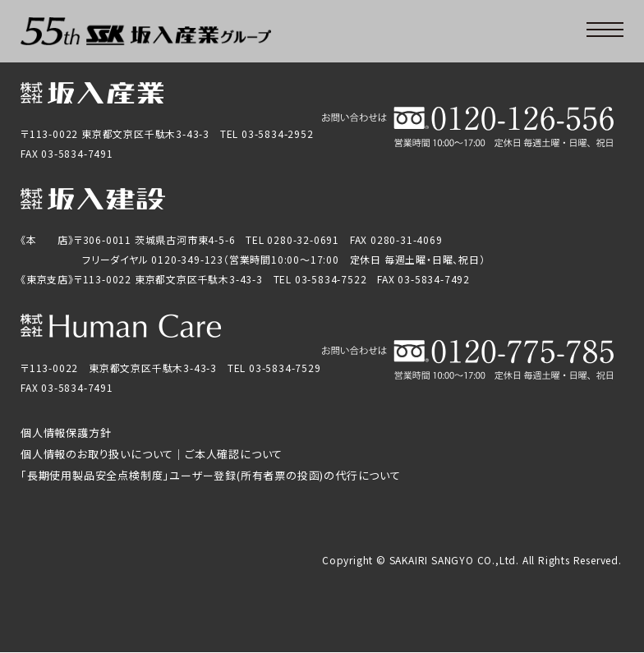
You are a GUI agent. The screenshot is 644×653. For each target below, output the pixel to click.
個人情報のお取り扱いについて (97, 454)
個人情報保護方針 (66, 432)
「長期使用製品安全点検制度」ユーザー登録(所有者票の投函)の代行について (211, 475)
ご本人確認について (234, 454)
